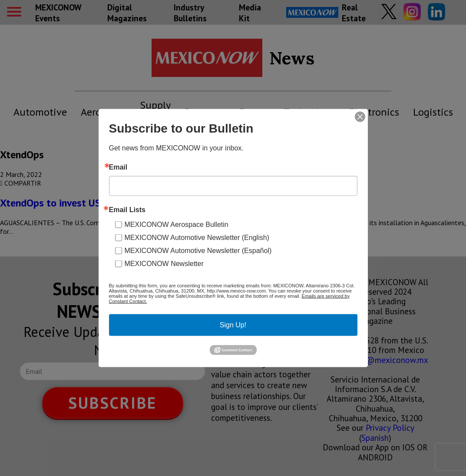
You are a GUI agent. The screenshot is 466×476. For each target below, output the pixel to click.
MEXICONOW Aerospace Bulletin (177, 224)
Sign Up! (233, 325)
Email (118, 167)
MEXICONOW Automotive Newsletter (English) (197, 237)
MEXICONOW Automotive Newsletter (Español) (198, 250)
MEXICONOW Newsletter (164, 263)
